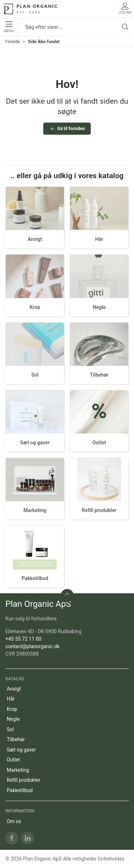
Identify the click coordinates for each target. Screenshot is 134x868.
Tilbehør (99, 375)
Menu (9, 27)
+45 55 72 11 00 (23, 639)
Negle (99, 307)
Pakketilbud (35, 578)
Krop (35, 307)
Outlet (99, 443)
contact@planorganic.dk (33, 646)
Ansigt (35, 239)
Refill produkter (99, 510)
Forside (13, 42)
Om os (14, 821)
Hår (99, 239)
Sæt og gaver (35, 443)
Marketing (35, 510)
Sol (35, 375)
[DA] (30, 9)
